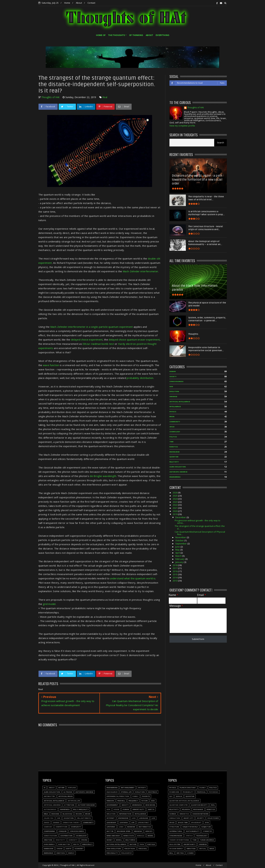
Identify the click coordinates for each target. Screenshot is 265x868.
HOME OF (101, 35)
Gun (108, 809)
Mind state (129, 836)
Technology (202, 836)
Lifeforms (111, 827)
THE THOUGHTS (117, 35)
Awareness (65, 809)
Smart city (188, 818)
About (79, 3)
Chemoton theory (71, 822)
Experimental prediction (118, 796)
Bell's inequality (81, 809)
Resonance (198, 809)
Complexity (76, 827)
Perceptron (130, 849)
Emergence (49, 853)
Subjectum (206, 827)
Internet (111, 818)
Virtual (203, 849)
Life (133, 822)
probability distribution (140, 378)
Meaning (138, 831)
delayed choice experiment (87, 340)
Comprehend (49, 831)
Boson (79, 814)
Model (151, 836)
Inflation (111, 814)
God (153, 801)
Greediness (137, 805)
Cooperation (66, 836)
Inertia (151, 809)
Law (153, 818)
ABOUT (149, 35)
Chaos (47, 822)
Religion (186, 809)
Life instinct (144, 822)
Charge (56, 822)
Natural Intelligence (116, 844)
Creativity (60, 840)
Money (110, 840)
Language (144, 818)
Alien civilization (52, 792)
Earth (69, 849)
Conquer (63, 831)
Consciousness (77, 831)
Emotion (61, 853)
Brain (88, 814)
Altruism (68, 792)
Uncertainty (189, 844)
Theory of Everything (179, 840)
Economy (79, 849)
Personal (143, 849)
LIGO (134, 818)
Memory (149, 831)
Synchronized (176, 836)
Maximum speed (124, 831)
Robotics (211, 809)
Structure (174, 827)
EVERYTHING (162, 35)
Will (171, 853)
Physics (173, 788)
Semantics (184, 814)
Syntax (189, 836)
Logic (121, 827)
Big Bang (55, 814)
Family (135, 796)
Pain (142, 844)
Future (145, 801)
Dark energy (49, 844)
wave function (51, 365)
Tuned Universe (207, 840)
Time (194, 840)
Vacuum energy (176, 849)
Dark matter (64, 844)
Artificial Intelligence (54, 801)
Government (112, 805)
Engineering (112, 788)
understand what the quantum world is (133, 578)
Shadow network (200, 814)
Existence (152, 792)
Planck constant (188, 788)
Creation (48, 840)
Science (173, 814)
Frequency (133, 801)
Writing (180, 853)
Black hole (67, 814)
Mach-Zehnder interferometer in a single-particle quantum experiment (92, 327)
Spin (207, 822)
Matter (110, 831)
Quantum (190, 796)
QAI (171, 796)
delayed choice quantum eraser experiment (134, 340)
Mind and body (113, 836)
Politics (213, 788)
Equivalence (112, 792)
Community (88, 822)
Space (172, 822)
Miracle (141, 836)
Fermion (110, 801)
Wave (212, 849)
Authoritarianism (86, 805)
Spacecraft (196, 822)
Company (48, 827)
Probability (188, 792)
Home (67, 3)
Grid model (150, 805)
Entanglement (128, 788)
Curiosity (73, 840)
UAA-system (175, 844)
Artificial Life (74, 801)
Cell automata (84, 818)
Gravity (125, 805)
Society (200, 818)
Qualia (179, 796)
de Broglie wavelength (103, 476)
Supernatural (176, 831)
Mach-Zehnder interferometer (140, 271)
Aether (61, 788)
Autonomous (50, 809)
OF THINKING (136, 35)
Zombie (190, 853)
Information (125, 814)
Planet (203, 788)
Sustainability (193, 831)
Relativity (174, 809)
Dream (60, 849)
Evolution (140, 792)
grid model (49, 604)
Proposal (201, 792)
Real (105, 97)
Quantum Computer (178, 805)
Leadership (111, 822)
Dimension (49, 849)
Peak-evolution (114, 849)
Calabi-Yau (49, 818)
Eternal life (126, 792)
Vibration (191, 849)
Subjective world (190, 827)
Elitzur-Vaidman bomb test (98, 344)
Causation (69, 818)
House (116, 809)
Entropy (142, 788)
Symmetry (207, 831)
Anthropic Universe (84, 792)
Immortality (138, 809)
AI (45, 788)
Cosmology (81, 836)
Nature (133, 844)
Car (59, 818)
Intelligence (140, 814)
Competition (61, 827)
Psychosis (214, 792)
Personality (112, 853)
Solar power (213, 818)
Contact (91, 3)
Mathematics (145, 827)
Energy (71, 853)
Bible (46, 814)
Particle (151, 844)
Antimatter (49, 796)
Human (126, 809)
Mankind (131, 827)
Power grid (174, 792)
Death (76, 844)
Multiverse (130, 840)
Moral (119, 840)
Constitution (50, 836)
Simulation (175, 818)
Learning (124, 822)
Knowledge (123, 818)
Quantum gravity (199, 805)
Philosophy (127, 853)
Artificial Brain (65, 796)
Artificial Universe (52, 805)
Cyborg (84, 840)
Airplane (72, 788)
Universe (203, 844)
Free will (121, 801)
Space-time (183, 822)
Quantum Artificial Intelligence (184, 801)
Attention (69, 805)
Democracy (87, 844)
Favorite (146, 796)
